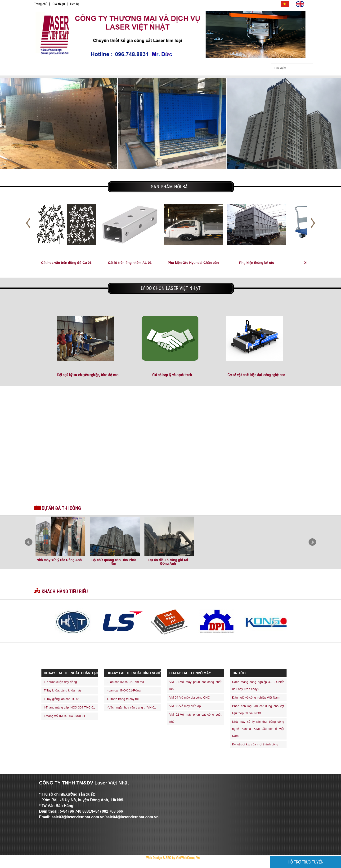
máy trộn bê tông (164, 866)
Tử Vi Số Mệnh (138, 866)
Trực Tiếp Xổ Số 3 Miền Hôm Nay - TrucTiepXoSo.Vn (53, 866)
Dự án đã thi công (61, 508)
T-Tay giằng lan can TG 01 (62, 699)
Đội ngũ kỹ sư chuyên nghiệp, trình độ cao (88, 375)
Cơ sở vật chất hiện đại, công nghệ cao (256, 375)
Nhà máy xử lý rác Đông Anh (59, 560)
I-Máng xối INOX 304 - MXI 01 (65, 716)
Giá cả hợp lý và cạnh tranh (172, 375)
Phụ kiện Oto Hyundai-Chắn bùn (193, 263)
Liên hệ (75, 4)
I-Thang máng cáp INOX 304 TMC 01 (69, 707)
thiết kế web (155, 866)
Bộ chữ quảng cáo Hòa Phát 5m (114, 562)
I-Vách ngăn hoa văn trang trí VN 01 (131, 707)
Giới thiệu (59, 4)
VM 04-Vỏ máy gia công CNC (190, 697)
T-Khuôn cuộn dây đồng (60, 682)
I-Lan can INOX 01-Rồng (124, 690)
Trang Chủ (51, 68)
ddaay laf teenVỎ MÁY (190, 673)
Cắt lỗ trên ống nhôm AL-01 (130, 263)
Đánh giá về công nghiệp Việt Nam (256, 697)
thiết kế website (147, 866)
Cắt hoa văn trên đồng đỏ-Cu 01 (66, 263)
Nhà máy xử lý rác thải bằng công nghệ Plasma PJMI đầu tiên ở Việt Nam (258, 729)
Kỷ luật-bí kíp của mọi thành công (255, 744)
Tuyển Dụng (184, 68)
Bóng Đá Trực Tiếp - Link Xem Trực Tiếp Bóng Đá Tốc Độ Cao (116, 866)
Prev (29, 542)
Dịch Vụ (217, 68)
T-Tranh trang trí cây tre (123, 699)
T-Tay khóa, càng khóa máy (63, 690)
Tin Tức (150, 68)
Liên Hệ (250, 68)
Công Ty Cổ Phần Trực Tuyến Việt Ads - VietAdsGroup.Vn (83, 866)
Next (312, 542)
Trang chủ (41, 4)
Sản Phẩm (117, 68)
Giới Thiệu (84, 68)
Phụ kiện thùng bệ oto (257, 263)
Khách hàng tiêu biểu (65, 592)
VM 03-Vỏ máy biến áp (185, 706)
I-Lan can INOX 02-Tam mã (125, 682)
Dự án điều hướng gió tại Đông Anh (168, 562)
